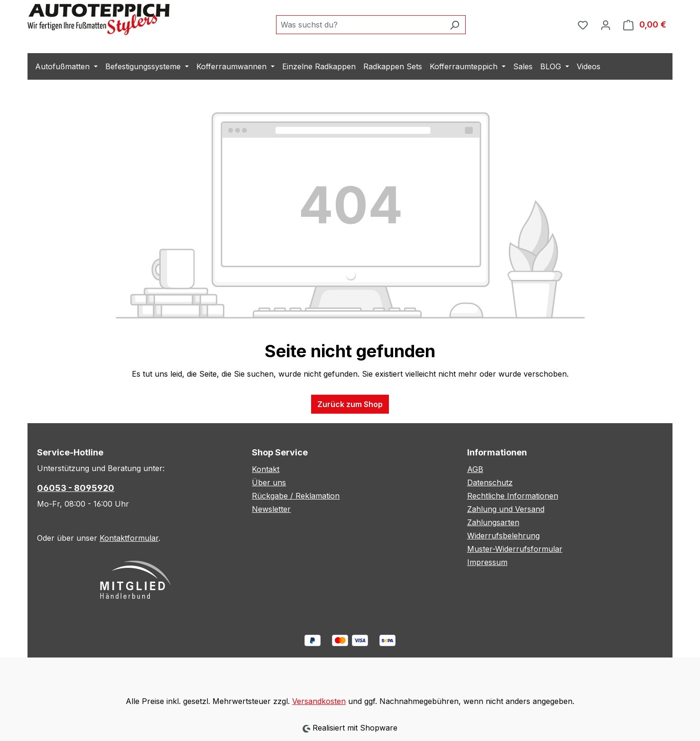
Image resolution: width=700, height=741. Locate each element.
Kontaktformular (129, 538)
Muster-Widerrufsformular (515, 549)
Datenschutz (490, 482)
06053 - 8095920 (76, 488)
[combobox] (360, 25)
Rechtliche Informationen (513, 496)
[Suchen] (455, 25)
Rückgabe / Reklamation (296, 496)
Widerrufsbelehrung (503, 536)
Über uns (269, 482)
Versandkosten (319, 701)
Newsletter (271, 509)
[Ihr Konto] (606, 25)
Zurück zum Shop (350, 404)
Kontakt (266, 469)
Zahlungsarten (493, 522)
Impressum (487, 562)
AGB (475, 469)
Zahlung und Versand (506, 509)
